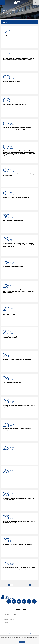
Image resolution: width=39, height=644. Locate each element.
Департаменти (12, 10)
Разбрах (22, 642)
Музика (21, 10)
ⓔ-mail (6, 622)
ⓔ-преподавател (9, 619)
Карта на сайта (33, 630)
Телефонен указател (32, 632)
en (36, 3)
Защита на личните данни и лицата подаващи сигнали (23, 634)
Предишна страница (9, 585)
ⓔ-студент (7, 617)
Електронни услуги (19, 610)
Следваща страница (30, 585)
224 (27, 585)
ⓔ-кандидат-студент (11, 614)
